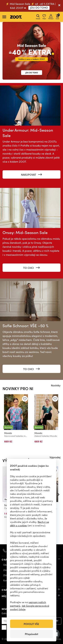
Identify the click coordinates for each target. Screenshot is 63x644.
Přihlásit (51, 17)
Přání (44, 17)
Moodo (8, 433)
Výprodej (55, 457)
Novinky (56, 385)
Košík (58, 16)
